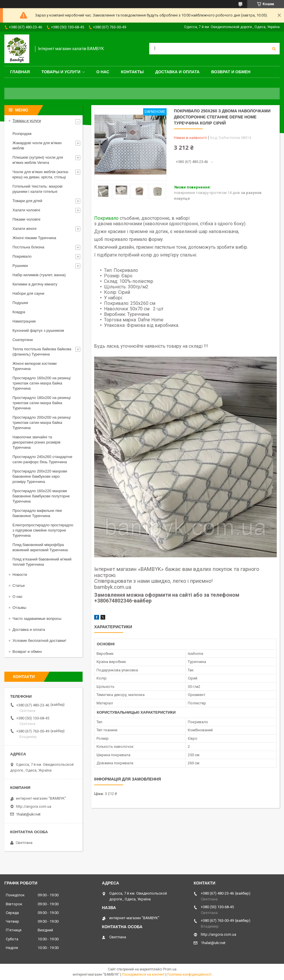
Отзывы (19, 608)
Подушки (20, 303)
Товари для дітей (27, 201)
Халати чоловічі (26, 210)
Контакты (132, 72)
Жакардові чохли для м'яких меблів (37, 145)
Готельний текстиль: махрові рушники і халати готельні (38, 189)
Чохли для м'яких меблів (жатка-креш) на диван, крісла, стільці (41, 174)
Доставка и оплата (177, 72)
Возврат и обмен (231, 72)
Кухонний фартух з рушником (38, 330)
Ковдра (19, 312)
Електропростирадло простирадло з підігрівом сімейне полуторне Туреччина (43, 530)
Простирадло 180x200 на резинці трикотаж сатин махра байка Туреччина (42, 403)
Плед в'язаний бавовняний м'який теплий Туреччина (42, 562)
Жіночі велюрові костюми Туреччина (34, 366)
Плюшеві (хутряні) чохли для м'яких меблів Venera (38, 160)
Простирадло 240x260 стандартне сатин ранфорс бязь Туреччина (42, 459)
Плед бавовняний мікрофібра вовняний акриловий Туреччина (40, 547)
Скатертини (23, 340)
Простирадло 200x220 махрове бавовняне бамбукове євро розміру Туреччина (40, 476)
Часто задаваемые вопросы (37, 619)
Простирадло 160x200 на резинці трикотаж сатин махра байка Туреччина (42, 383)
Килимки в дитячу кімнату (35, 284)
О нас (103, 72)
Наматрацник (24, 321)
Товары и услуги (61, 72)
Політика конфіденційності (189, 974)
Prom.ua (170, 969)
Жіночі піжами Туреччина (34, 238)
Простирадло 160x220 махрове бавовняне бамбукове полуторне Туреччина (41, 496)
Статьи (19, 586)
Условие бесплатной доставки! (39, 641)
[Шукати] (274, 49)
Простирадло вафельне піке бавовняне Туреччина (37, 513)
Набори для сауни (28, 293)
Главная (20, 72)
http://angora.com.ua (34, 806)
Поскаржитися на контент (143, 974)
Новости (20, 575)
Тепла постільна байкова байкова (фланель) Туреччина (42, 352)
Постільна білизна (28, 247)
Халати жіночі (24, 229)
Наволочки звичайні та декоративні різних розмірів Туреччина (37, 442)
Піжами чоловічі (26, 219)
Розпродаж (22, 134)
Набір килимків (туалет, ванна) (39, 275)
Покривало (106, 218)
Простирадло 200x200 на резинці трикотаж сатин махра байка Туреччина (42, 423)
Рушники (20, 266)
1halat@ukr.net (28, 814)
